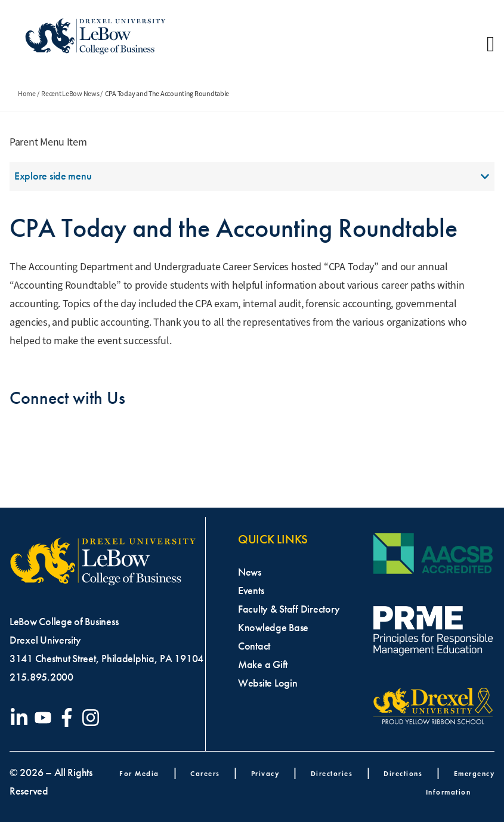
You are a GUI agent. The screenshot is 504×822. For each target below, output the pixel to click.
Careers (205, 773)
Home (27, 94)
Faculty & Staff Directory (289, 609)
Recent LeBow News (70, 94)
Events (251, 591)
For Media (139, 773)
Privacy (265, 773)
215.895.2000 (41, 677)
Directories (332, 773)
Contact (254, 646)
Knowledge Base (273, 628)
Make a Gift (263, 665)
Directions (403, 773)
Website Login (268, 683)
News (250, 572)
